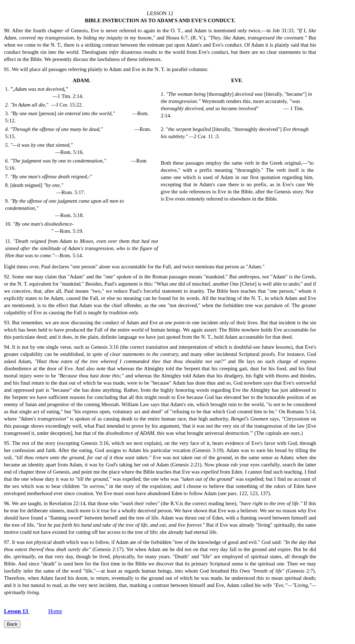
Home (55, 611)
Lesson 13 (17, 611)
